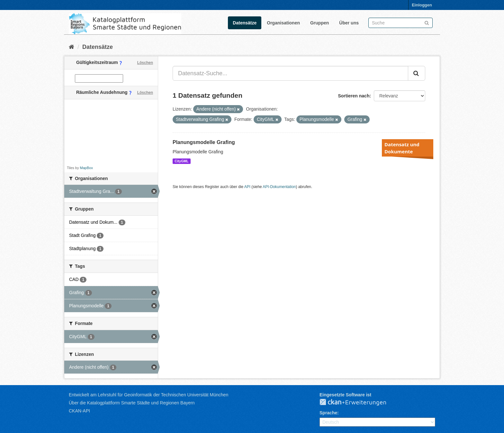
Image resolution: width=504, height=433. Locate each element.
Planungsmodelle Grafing (204, 142)
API (247, 187)
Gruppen (319, 23)
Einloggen (422, 5)
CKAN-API (79, 411)
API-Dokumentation (279, 187)
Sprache (328, 413)
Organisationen (283, 23)
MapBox (86, 168)
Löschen (145, 63)
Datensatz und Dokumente (402, 148)
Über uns (349, 23)
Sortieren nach (354, 96)
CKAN (358, 402)
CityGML (181, 161)
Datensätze (245, 23)
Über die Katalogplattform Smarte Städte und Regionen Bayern (132, 403)
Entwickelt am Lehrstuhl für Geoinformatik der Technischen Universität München (148, 395)
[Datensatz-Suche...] (290, 73)
